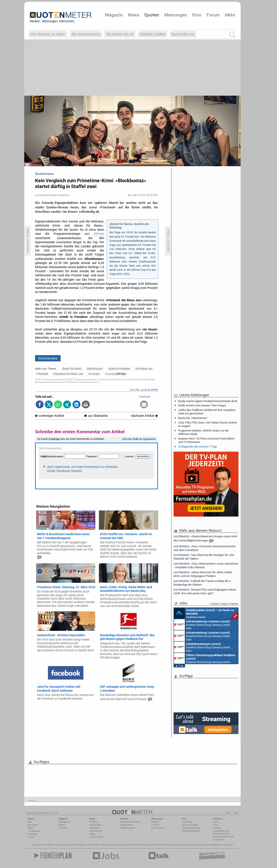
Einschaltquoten (119, 845)
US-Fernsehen (96, 837)
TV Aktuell (49, 845)
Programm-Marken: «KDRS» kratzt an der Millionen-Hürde (203, 432)
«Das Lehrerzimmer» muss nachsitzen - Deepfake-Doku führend (206, 565)
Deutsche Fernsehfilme (210, 845)
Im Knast (94, 374)
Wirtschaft (94, 828)
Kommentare (48, 358)
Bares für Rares (72, 369)
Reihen (62, 825)
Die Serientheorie (86, 34)
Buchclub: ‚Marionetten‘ (193, 418)
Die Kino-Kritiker (190, 825)
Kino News (37, 845)
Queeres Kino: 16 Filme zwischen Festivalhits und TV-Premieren (206, 440)
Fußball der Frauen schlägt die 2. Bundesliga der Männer (202, 583)
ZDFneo (99, 234)
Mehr (230, 15)
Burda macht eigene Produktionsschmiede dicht (208, 401)
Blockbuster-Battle (191, 831)
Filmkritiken (79, 845)
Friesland (42, 374)
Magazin (114, 15)
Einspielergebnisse (191, 828)
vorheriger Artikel (50, 416)
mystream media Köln (206, 613)
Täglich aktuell (128, 828)
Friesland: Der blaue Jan (68, 374)
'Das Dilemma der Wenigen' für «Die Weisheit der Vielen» (204, 557)
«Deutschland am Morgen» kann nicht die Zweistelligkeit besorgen (205, 539)
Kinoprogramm (190, 845)
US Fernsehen (93, 845)
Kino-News (187, 822)
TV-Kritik (155, 825)
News (134, 15)
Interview (63, 828)
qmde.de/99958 (149, 390)
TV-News (94, 822)
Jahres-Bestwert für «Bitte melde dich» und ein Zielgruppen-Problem (203, 574)
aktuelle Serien (174, 845)
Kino (197, 15)
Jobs (215, 825)
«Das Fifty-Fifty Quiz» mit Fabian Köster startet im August (208, 424)
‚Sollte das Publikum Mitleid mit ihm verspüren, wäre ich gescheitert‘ (207, 412)
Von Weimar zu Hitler (48, 34)
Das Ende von (183, 34)
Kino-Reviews (158, 828)
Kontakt (217, 828)
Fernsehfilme (159, 845)
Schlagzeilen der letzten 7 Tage (198, 446)
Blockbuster (145, 845)
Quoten (152, 15)
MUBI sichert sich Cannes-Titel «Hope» (202, 405)
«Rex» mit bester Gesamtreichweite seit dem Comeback (205, 548)
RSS (30, 822)
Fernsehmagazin (63, 845)
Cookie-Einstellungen (223, 837)
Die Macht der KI (120, 34)
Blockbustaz (95, 369)
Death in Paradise (119, 369)
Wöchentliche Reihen (131, 822)
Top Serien (228, 845)
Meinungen (176, 15)
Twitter (31, 837)
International (96, 831)
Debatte (155, 822)
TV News (105, 845)
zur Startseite (96, 416)
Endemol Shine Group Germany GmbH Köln (202, 625)
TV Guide (133, 845)
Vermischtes (95, 825)
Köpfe (92, 834)
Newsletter (33, 825)
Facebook (32, 834)
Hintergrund (64, 822)
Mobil (30, 828)
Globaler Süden (153, 34)
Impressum (218, 840)
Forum (213, 15)
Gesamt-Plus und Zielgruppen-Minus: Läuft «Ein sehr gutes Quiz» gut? (205, 591)
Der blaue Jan (144, 369)
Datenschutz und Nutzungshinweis (222, 832)
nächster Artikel (144, 416)
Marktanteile (126, 825)
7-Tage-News (34, 831)
